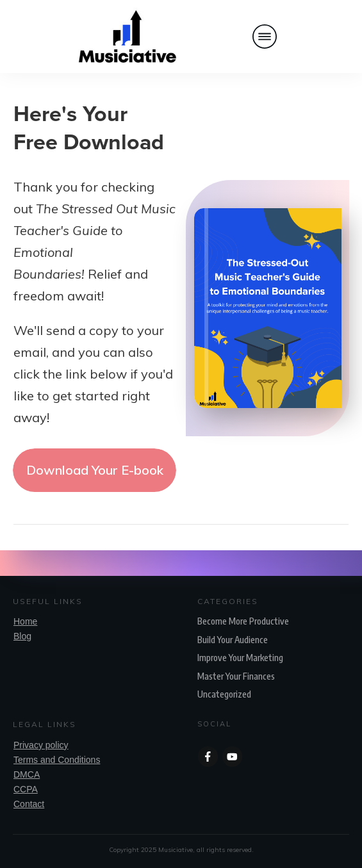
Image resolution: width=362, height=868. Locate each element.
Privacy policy (41, 745)
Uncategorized (224, 694)
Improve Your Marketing (240, 658)
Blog (22, 636)
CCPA (26, 789)
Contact (29, 804)
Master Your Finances (236, 676)
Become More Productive (243, 621)
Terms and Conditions (57, 760)
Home (25, 621)
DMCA (27, 774)
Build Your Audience (233, 640)
